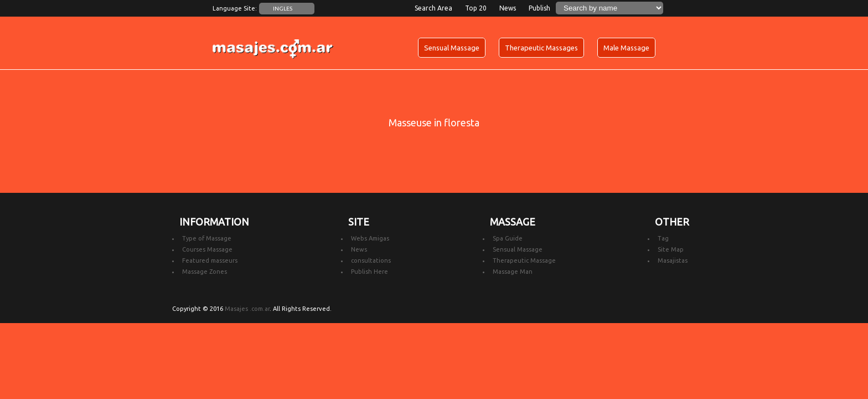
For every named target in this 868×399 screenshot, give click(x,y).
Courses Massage (207, 249)
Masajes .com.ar (247, 309)
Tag (663, 238)
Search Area (433, 8)
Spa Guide (508, 238)
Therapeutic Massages (541, 48)
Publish (539, 8)
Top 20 (476, 8)
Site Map (671, 249)
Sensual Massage (452, 48)
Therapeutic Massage (524, 260)
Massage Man (513, 272)
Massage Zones (205, 272)
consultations (371, 260)
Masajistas (673, 260)
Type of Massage (207, 238)
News (508, 8)
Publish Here (370, 272)
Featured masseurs (210, 260)
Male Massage (626, 48)
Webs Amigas (370, 238)
